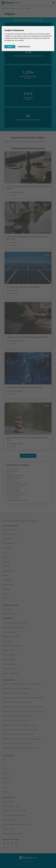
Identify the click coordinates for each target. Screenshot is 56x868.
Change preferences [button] (24, 47)
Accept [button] (10, 47)
